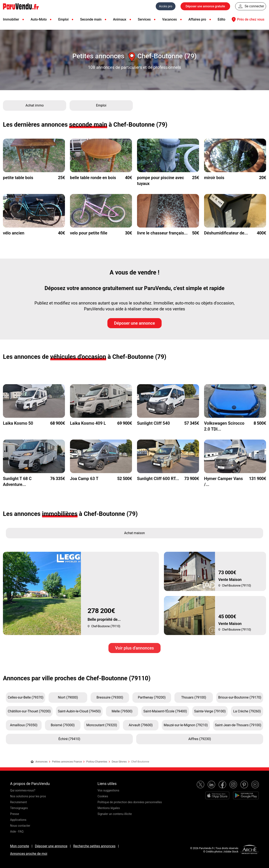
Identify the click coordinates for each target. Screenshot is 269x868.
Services (144, 19)
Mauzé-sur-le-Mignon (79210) (186, 725)
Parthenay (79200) (152, 697)
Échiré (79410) (69, 739)
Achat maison (134, 533)
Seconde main (91, 19)
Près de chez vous (247, 20)
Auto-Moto (39, 19)
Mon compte (20, 846)
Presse (15, 814)
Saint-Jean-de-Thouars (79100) (238, 725)
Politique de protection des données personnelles (130, 802)
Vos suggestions (108, 790)
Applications (18, 820)
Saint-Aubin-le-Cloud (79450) (79, 711)
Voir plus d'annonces (135, 648)
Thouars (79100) (194, 697)
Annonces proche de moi (29, 854)
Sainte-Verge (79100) (210, 711)
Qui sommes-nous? (23, 790)
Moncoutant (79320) (102, 725)
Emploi (63, 19)
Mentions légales (109, 808)
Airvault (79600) (141, 725)
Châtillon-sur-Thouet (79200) (29, 711)
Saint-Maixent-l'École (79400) (165, 711)
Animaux (120, 19)
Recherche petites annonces (94, 846)
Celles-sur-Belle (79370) (26, 697)
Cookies (103, 796)
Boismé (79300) (63, 725)
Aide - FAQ (17, 832)
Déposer (205, 6)
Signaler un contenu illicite (115, 814)
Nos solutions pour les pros (28, 796)
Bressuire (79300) (110, 697)
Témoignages (19, 808)
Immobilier (11, 19)
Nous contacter (20, 826)
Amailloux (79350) (24, 725)
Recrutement (18, 802)
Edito (222, 19)
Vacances (170, 19)
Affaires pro (197, 19)
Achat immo (35, 105)
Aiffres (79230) (200, 739)
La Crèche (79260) (247, 711)
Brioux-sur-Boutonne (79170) (240, 697)
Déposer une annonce (134, 323)
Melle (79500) (122, 711)
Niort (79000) (68, 697)
